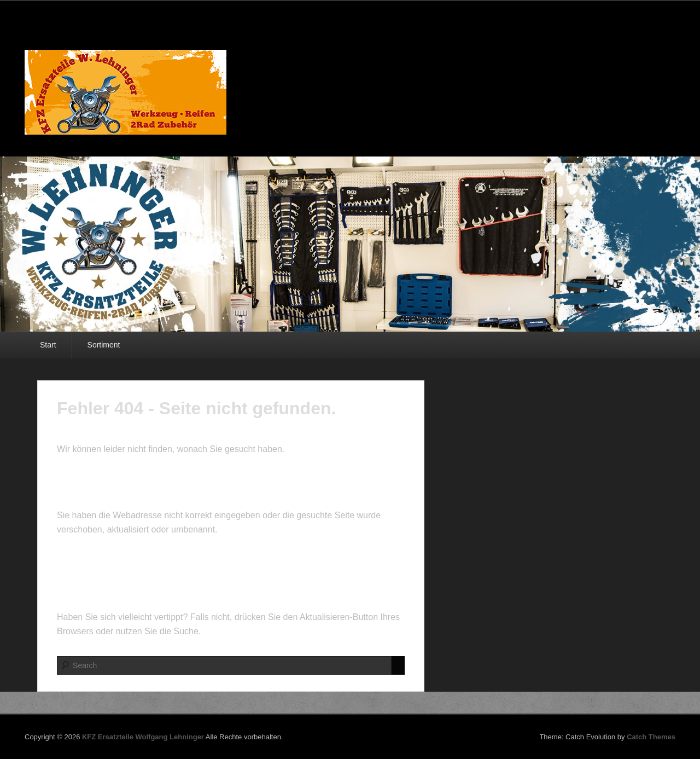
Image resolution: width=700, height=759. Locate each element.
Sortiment (104, 345)
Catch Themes (651, 737)
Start (48, 345)
